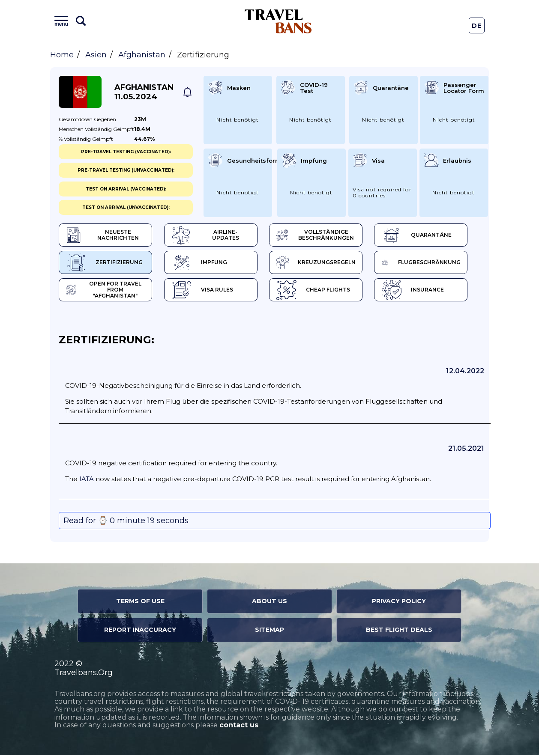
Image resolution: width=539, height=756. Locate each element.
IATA (87, 480)
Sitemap (269, 631)
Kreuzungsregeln (324, 263)
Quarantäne (426, 235)
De (477, 26)
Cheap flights (319, 291)
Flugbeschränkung (432, 263)
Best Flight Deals (399, 631)
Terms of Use (140, 602)
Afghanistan (142, 55)
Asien (96, 55)
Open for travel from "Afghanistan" (107, 291)
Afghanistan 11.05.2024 (144, 92)
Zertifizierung (104, 263)
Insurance (422, 291)
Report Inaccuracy (140, 631)
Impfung (202, 263)
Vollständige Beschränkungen (322, 235)
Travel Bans (278, 21)
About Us (269, 602)
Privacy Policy (399, 602)
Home (62, 55)
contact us (239, 726)
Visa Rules (205, 291)
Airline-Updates (214, 235)
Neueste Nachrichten (103, 235)
